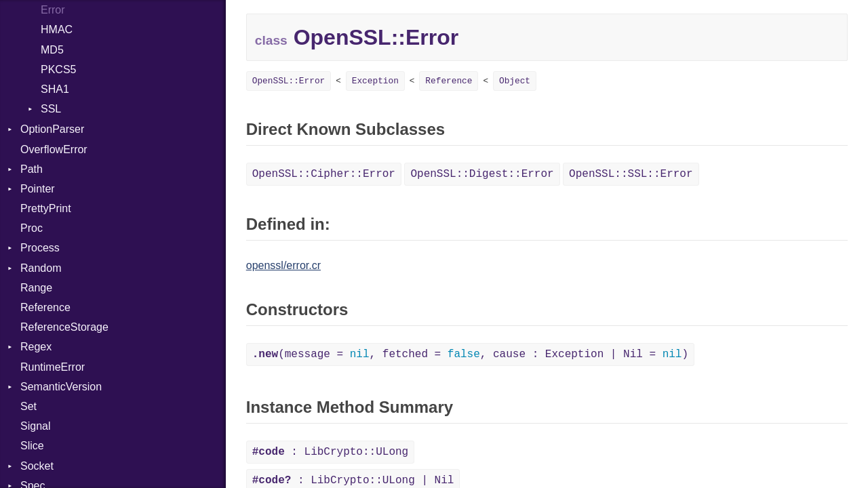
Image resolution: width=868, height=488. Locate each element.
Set (28, 406)
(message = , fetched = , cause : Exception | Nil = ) (470, 354)
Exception (375, 81)
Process (40, 248)
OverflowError (54, 149)
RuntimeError (53, 367)
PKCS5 (58, 69)
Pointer (38, 189)
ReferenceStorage (64, 327)
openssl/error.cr (283, 265)
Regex (36, 347)
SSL (51, 109)
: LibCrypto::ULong (330, 452)
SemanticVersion (61, 387)
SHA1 (55, 89)
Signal (35, 426)
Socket (37, 466)
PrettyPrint (46, 208)
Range (36, 288)
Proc (32, 228)
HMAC (57, 29)
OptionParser (52, 129)
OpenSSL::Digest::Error (482, 174)
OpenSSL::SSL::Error (631, 174)
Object (515, 81)
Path (32, 169)
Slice (32, 446)
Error (53, 10)
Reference (45, 307)
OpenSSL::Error (289, 81)
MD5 (52, 50)
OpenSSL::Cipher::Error (324, 174)
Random (41, 268)
